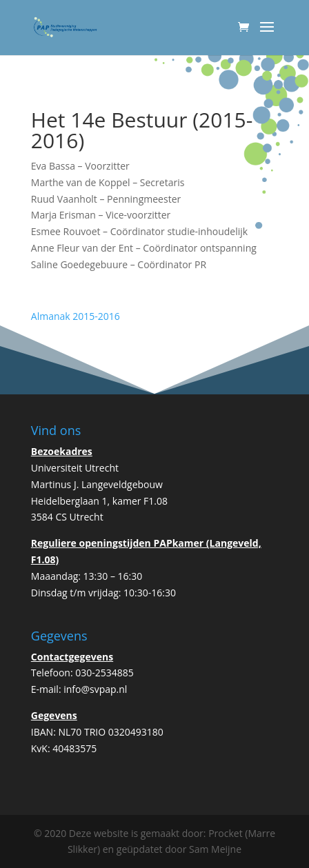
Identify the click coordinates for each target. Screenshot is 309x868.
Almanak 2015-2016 (76, 316)
